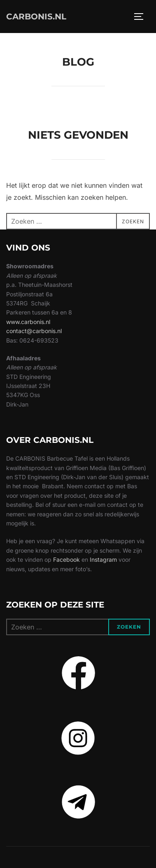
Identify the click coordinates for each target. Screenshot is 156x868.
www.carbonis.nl (28, 322)
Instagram (103, 559)
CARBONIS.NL (36, 17)
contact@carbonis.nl (34, 331)
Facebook (66, 559)
